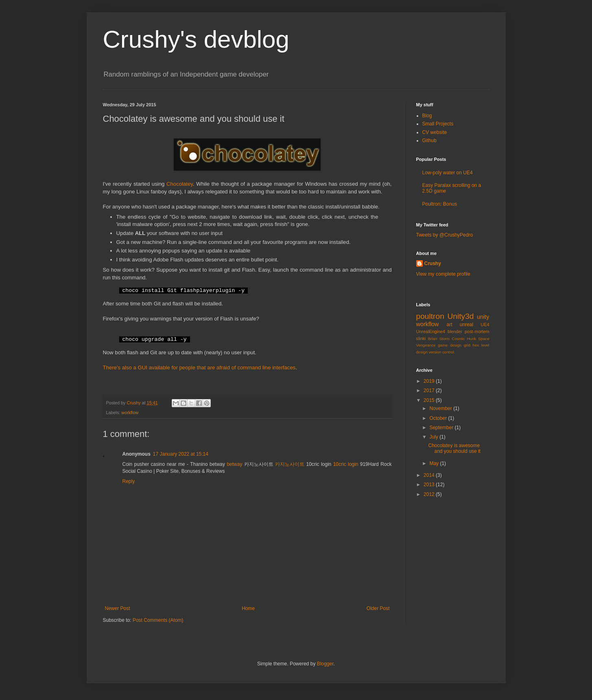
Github (429, 140)
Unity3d (460, 316)
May (435, 463)
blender (455, 331)
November (441, 408)
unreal (466, 325)
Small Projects (438, 124)
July (434, 437)
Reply (129, 481)
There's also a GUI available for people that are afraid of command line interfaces (199, 368)
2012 (430, 494)
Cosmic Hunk (464, 339)
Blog (427, 116)
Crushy (433, 263)
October (439, 418)
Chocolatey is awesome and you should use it (454, 448)
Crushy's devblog (196, 39)
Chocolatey (180, 184)
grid (467, 345)
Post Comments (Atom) (158, 620)
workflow (130, 413)
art (449, 325)
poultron (430, 316)
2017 (430, 391)
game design (450, 345)
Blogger (325, 664)
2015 (430, 400)
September (442, 428)
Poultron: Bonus (440, 204)
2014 (430, 475)
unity (483, 317)
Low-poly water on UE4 (448, 173)
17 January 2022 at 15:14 (181, 454)
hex (476, 345)
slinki (421, 338)
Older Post (378, 608)
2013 (430, 485)
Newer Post (118, 608)
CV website (435, 132)
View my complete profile (443, 274)
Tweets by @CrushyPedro (445, 235)
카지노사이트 (290, 464)
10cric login (346, 464)
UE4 (485, 325)
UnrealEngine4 (431, 331)
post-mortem (477, 331)
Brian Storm (439, 339)
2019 (430, 381)
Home (248, 608)
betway (234, 464)
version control (441, 352)
